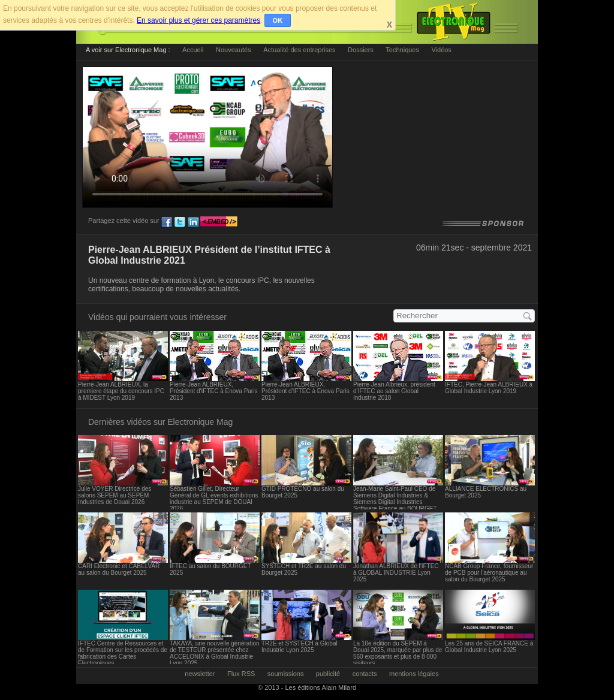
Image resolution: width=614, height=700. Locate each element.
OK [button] (278, 20)
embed (219, 222)
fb (167, 222)
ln (193, 222)
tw (180, 222)
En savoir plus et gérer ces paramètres (198, 20)
